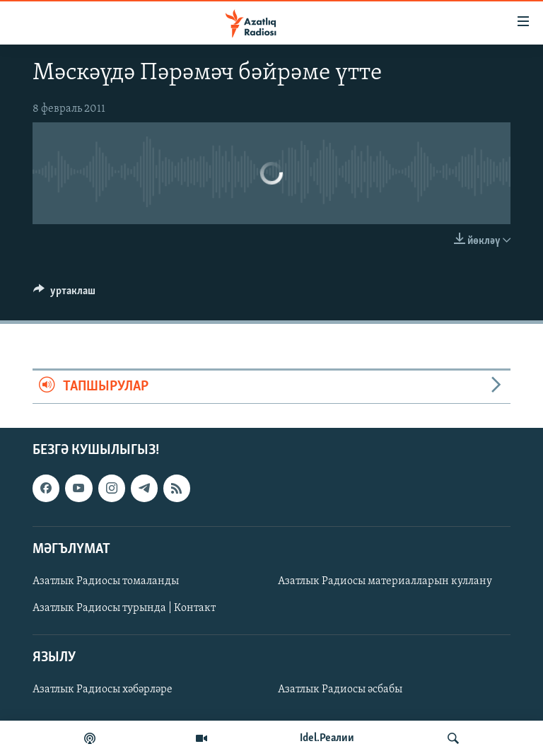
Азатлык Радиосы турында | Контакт (124, 608)
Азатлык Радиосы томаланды (106, 581)
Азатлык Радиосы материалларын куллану (385, 581)
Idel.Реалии (327, 738)
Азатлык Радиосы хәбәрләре (103, 690)
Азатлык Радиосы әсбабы (340, 690)
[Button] (64, 294)
